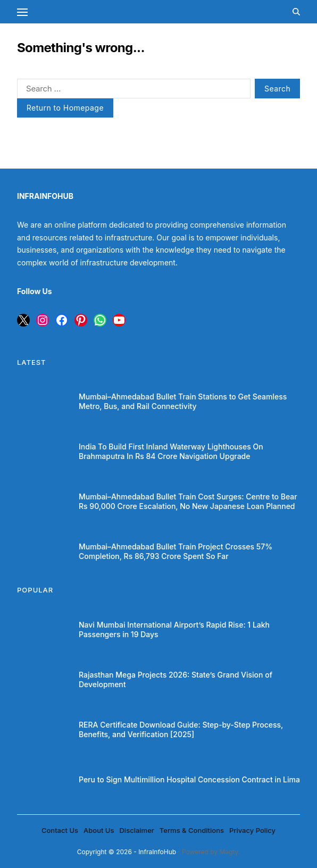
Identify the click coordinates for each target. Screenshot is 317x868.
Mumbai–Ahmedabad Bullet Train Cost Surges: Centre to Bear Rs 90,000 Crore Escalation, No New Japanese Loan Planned (188, 501)
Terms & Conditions (192, 830)
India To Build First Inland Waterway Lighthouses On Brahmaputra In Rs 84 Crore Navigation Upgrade (171, 451)
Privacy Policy (252, 830)
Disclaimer (136, 830)
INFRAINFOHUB (45, 196)
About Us (99, 830)
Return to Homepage (65, 108)
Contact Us (60, 830)
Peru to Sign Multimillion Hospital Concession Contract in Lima (189, 779)
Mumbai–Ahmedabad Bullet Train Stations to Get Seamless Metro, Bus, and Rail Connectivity (183, 401)
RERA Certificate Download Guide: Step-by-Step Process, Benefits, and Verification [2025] (181, 729)
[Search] (296, 12)
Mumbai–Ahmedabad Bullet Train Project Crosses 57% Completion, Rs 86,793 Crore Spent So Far (176, 551)
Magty (228, 852)
